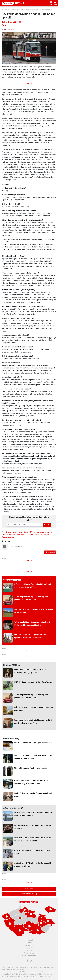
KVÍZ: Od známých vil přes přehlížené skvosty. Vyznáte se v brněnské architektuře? (31, 636)
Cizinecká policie (8, 537)
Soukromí (29, 940)
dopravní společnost (16, 534)
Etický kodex (29, 945)
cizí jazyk (43, 534)
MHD (30, 532)
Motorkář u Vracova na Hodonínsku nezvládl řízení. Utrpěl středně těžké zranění (33, 757)
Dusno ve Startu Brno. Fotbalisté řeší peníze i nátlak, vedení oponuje (34, 611)
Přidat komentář (50, 552)
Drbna (7, 10)
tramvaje (36, 532)
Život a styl (15, 10)
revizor (42, 532)
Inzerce (29, 951)
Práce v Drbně (29, 953)
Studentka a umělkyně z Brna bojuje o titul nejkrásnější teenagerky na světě (30, 671)
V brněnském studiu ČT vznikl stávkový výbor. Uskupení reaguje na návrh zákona (31, 782)
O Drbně (29, 943)
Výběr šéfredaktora (12, 580)
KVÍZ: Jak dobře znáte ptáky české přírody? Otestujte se (34, 684)
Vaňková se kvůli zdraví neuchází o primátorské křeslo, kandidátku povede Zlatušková (32, 624)
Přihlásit (47, 525)
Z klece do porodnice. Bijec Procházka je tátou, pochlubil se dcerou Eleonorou (32, 598)
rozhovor (5, 534)
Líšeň (49, 534)
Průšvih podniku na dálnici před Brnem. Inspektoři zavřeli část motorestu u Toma (33, 722)
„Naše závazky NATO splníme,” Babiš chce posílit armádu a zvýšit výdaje (32, 865)
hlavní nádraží (34, 534)
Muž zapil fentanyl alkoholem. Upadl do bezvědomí (33, 743)
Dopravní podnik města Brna (17, 532)
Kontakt (29, 948)
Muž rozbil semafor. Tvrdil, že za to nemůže (31, 768)
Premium (29, 84)
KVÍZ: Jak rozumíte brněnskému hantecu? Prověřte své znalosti (33, 709)
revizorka (49, 532)
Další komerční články (29, 894)
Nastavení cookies (29, 956)
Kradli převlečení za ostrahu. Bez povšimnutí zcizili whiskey (33, 795)
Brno (26, 534)
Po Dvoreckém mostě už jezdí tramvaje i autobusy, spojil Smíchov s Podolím (33, 814)
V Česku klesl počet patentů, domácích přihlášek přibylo (32, 852)
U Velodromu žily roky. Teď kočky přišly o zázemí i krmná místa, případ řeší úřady (33, 586)
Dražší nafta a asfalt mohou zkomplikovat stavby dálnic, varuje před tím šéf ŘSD (32, 839)
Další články (29, 889)
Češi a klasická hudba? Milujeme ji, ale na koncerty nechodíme (33, 827)
